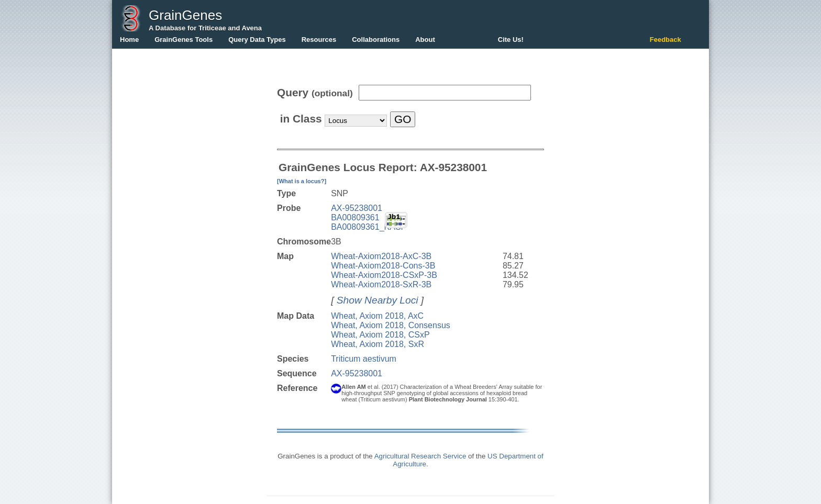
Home (129, 40)
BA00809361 (355, 217)
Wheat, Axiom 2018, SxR (378, 344)
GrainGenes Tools (184, 40)
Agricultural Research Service (420, 456)
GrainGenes (185, 15)
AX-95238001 (357, 208)
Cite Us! (511, 40)
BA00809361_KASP (369, 227)
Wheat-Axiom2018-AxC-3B (381, 256)
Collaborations (376, 40)
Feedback (665, 40)
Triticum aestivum (364, 359)
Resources (319, 40)
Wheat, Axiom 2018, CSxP (380, 335)
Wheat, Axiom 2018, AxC (377, 316)
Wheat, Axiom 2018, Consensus (391, 325)
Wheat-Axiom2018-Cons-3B (383, 266)
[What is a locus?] (302, 181)
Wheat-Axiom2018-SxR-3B (381, 284)
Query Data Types (257, 40)
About (425, 40)
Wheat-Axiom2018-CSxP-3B (384, 275)
